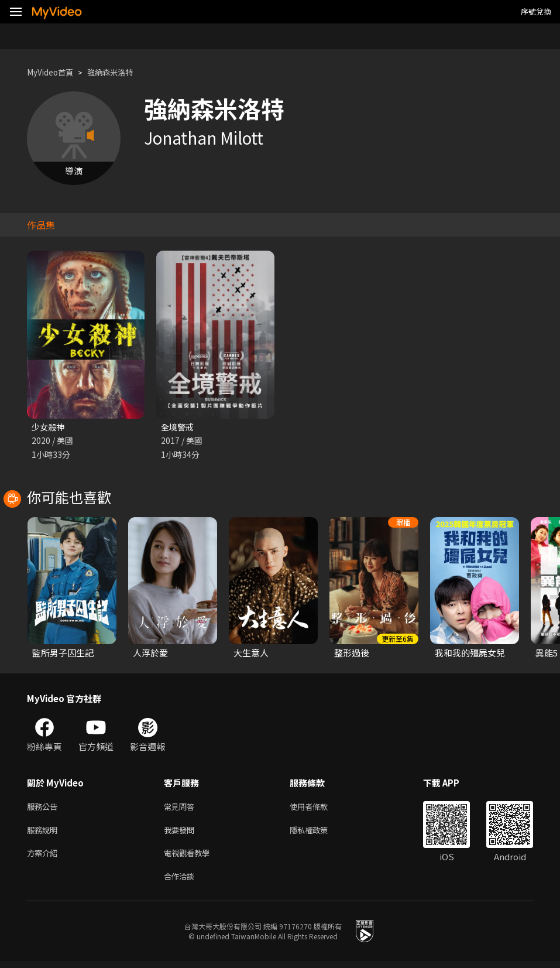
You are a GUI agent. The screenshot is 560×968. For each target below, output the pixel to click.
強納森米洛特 (121, 72)
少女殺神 (49, 427)
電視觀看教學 (190, 858)
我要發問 (181, 833)
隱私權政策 (319, 833)
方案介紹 (44, 858)
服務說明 (44, 833)
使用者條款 (319, 808)
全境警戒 (178, 427)
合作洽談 (181, 882)
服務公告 (44, 808)
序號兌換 (536, 11)
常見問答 (181, 808)
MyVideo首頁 (54, 72)
